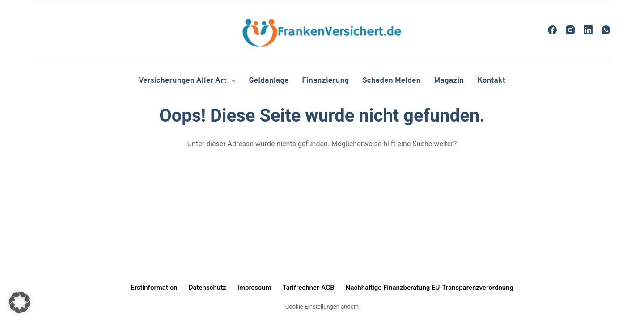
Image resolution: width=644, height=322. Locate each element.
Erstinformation (154, 288)
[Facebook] (552, 30)
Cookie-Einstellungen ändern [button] (322, 307)
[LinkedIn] (588, 30)
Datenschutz (208, 288)
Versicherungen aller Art (189, 81)
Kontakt (491, 81)
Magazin (449, 81)
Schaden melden (391, 81)
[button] (20, 302)
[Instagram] (570, 30)
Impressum (254, 288)
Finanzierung (325, 81)
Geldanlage (269, 81)
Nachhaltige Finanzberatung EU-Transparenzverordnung (430, 288)
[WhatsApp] (606, 30)
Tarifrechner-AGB (308, 288)
